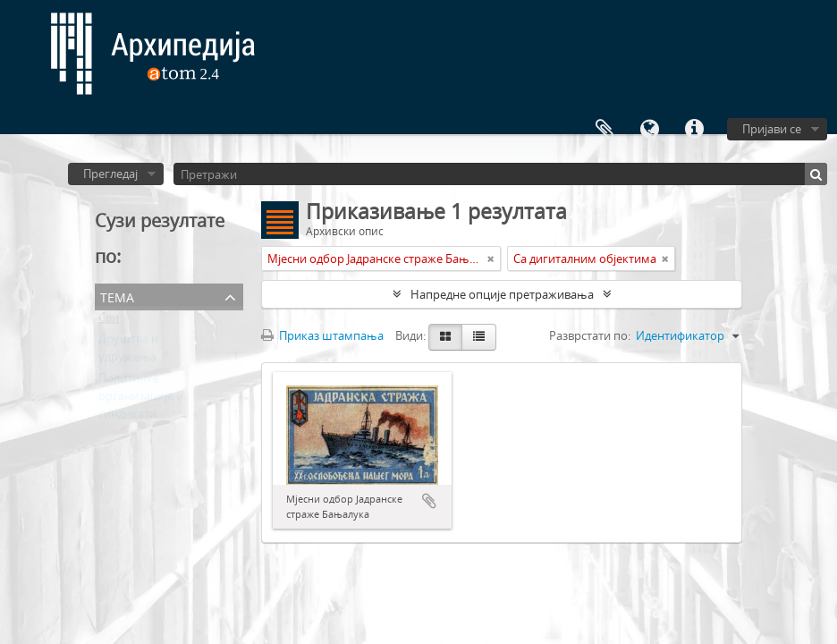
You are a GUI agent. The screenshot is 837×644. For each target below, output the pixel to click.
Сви (109, 321)
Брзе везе (694, 130)
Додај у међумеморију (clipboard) (429, 501)
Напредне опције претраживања (502, 294)
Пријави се (772, 129)
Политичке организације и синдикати (141, 400)
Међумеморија (604, 130)
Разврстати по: (590, 335)
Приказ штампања (322, 335)
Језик (649, 130)
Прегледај (110, 174)
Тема (117, 296)
